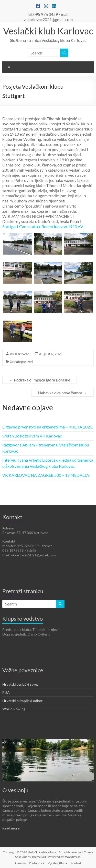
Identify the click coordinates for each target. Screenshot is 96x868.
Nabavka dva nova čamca (62, 393)
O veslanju (15, 790)
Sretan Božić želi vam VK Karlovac (32, 436)
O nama (20, 863)
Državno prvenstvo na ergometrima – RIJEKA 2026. (48, 427)
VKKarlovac (19, 354)
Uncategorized (21, 362)
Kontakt (76, 863)
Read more (11, 828)
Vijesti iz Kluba (57, 863)
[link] (43, 226)
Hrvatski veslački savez (20, 684)
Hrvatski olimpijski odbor (23, 701)
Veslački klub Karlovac (48, 31)
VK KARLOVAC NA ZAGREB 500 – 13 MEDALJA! (46, 475)
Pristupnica (37, 863)
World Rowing (14, 709)
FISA (6, 692)
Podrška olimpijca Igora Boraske (40, 380)
